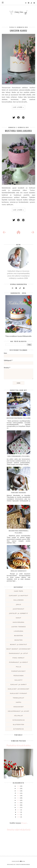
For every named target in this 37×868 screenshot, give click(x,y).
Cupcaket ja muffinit (19, 596)
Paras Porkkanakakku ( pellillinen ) (19, 456)
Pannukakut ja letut (19, 653)
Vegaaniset (19, 707)
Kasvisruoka (19, 622)
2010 (19, 812)
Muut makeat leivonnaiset (19, 649)
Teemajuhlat (19, 698)
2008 (19, 817)
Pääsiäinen (19, 676)
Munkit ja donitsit (19, 644)
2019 (18, 791)
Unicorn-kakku (18, 31)
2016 (18, 798)
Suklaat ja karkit (19, 684)
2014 (18, 803)
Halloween (19, 600)
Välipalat (19, 716)
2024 (18, 788)
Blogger (24, 823)
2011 (19, 810)
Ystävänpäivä (19, 720)
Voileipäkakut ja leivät (19, 711)
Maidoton (19, 636)
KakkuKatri (16, 861)
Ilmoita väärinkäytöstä (19, 830)
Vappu (19, 702)
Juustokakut (19, 609)
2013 (18, 805)
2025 (18, 786)
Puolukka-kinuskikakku (19, 745)
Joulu (19, 604)
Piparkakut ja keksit (19, 662)
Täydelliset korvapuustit (19, 571)
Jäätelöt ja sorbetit (19, 613)
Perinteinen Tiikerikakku (18, 492)
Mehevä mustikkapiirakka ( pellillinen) (18, 418)
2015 (18, 800)
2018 (18, 793)
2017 (18, 796)
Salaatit (19, 680)
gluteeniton (19, 724)
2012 (18, 807)
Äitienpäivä (19, 729)
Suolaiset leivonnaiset (19, 689)
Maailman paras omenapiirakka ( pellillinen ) (19, 532)
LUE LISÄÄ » (18, 107)
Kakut (19, 618)
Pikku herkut (19, 658)
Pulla (19, 667)
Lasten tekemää (19, 627)
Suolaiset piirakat (19, 693)
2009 (19, 814)
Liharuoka (19, 631)
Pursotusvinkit (19, 671)
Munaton (19, 640)
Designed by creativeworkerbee (19, 864)
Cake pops (19, 591)
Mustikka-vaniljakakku (18, 131)
